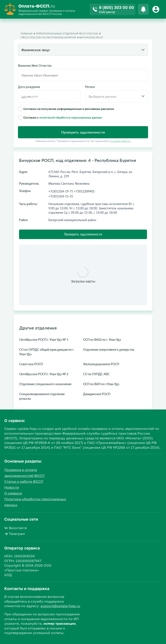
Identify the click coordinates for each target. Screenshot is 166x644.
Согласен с (60, 117)
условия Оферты (120, 141)
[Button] (156, 9)
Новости (12, 487)
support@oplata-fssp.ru (60, 606)
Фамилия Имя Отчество (35, 66)
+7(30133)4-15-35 (61, 196)
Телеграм (15, 534)
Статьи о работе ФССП (24, 481)
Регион (90, 87)
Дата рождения (29, 87)
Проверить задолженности (83, 234)
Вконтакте (16, 528)
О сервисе (13, 493)
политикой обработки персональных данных (71, 117)
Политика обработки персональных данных (35, 502)
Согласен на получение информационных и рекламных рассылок (66, 109)
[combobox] (83, 50)
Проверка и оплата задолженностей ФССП (24, 473)
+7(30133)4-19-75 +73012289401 (72, 191)
